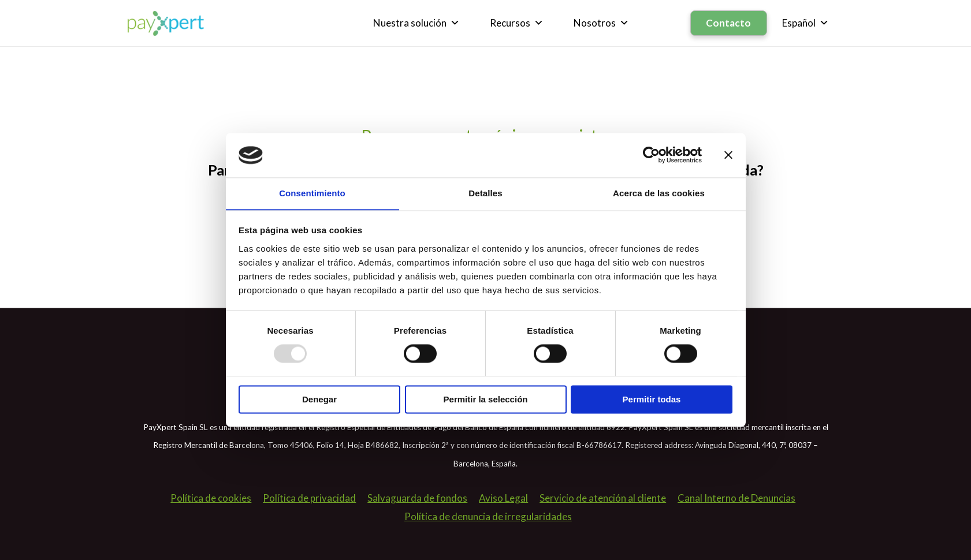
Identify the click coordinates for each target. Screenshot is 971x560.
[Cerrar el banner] (728, 155)
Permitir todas (652, 400)
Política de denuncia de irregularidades (488, 516)
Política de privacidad (309, 498)
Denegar (319, 400)
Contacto (729, 23)
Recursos (517, 23)
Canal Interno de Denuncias (736, 498)
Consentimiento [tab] (312, 193)
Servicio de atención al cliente (603, 498)
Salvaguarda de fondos (417, 498)
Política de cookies (211, 498)
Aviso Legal (503, 498)
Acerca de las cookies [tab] (659, 193)
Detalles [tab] (485, 193)
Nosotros (602, 23)
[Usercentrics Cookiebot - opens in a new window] (651, 155)
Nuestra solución (417, 23)
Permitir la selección (486, 400)
